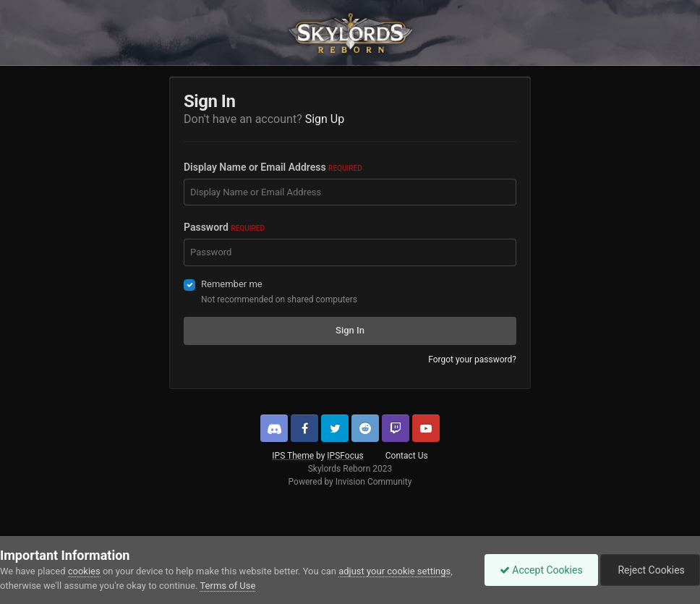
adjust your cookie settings (394, 571)
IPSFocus (345, 456)
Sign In (350, 330)
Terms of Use (227, 586)
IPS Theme (293, 456)
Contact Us (407, 456)
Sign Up (325, 119)
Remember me (232, 284)
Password (224, 227)
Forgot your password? (472, 360)
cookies (84, 571)
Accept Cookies (541, 570)
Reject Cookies (650, 570)
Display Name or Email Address (273, 167)
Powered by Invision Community (350, 482)
